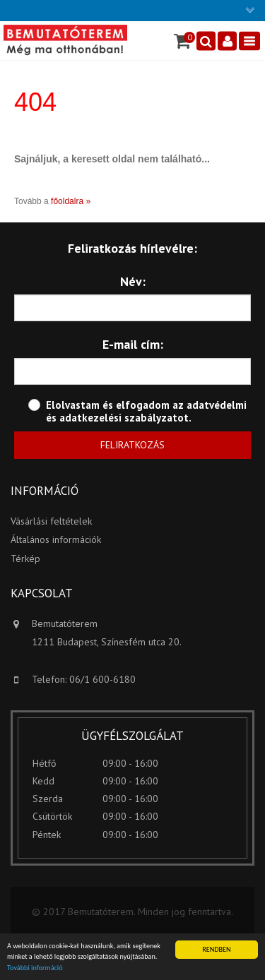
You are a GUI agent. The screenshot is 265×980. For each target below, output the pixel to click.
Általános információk (56, 539)
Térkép (25, 558)
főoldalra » (71, 201)
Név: (133, 281)
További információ (35, 968)
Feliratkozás (132, 445)
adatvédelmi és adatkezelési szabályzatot (146, 411)
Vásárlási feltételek (51, 521)
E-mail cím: (133, 344)
